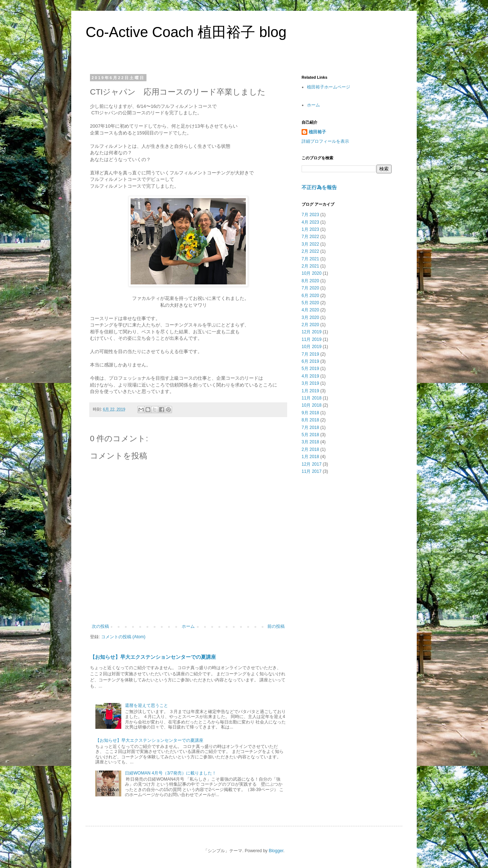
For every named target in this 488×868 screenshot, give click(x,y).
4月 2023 (310, 222)
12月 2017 (311, 464)
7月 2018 (310, 428)
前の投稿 (276, 626)
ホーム (188, 626)
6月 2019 (310, 361)
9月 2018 (310, 413)
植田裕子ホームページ (329, 87)
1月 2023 (310, 229)
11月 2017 (311, 471)
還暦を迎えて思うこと (146, 705)
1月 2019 (310, 391)
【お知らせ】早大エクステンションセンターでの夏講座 (153, 657)
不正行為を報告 (319, 187)
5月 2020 (310, 303)
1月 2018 (310, 457)
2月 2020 (310, 325)
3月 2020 (310, 317)
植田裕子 (317, 132)
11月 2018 (311, 398)
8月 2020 (310, 281)
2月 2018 (310, 449)
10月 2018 (311, 405)
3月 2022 (310, 244)
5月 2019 (310, 369)
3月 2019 (310, 383)
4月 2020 (310, 310)
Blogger (276, 851)
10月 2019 (311, 347)
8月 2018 (310, 420)
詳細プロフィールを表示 (325, 141)
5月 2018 (310, 435)
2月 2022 (310, 251)
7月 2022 (310, 237)
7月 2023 (310, 215)
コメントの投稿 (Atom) (123, 637)
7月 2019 (310, 354)
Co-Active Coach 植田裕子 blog (186, 32)
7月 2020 (310, 288)
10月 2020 (311, 273)
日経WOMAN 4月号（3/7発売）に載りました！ (171, 773)
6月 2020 (310, 296)
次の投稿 (100, 626)
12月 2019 (311, 332)
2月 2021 (310, 266)
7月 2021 (310, 259)
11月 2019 (311, 339)
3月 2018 (310, 442)
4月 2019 (310, 376)
